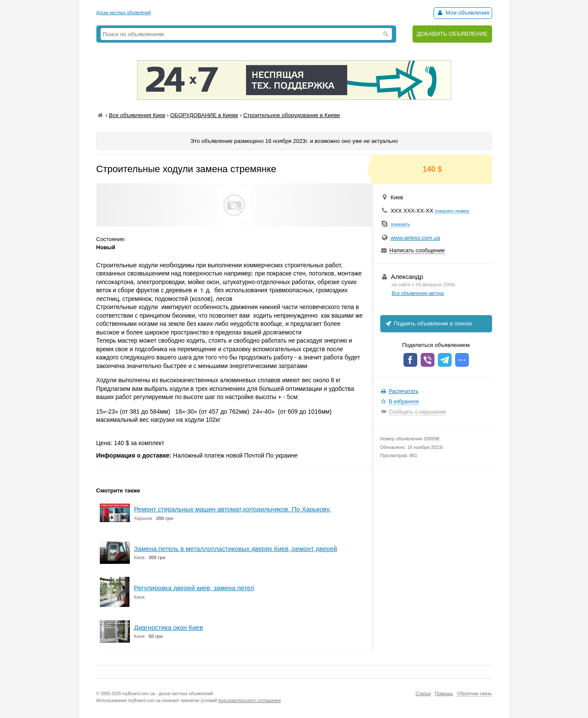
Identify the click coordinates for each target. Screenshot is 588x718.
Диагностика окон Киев (169, 627)
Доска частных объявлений (124, 13)
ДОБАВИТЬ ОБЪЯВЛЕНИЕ (452, 34)
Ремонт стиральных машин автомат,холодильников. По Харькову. (232, 509)
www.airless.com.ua (415, 238)
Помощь (444, 693)
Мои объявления (463, 13)
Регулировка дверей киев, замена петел (194, 588)
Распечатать (404, 391)
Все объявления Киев (137, 115)
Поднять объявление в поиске (428, 323)
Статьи (423, 693)
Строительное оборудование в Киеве (291, 115)
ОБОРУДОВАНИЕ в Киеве (204, 115)
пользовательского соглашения (249, 701)
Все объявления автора (418, 293)
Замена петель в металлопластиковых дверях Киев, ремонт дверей (236, 549)
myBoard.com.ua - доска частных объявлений (167, 694)
